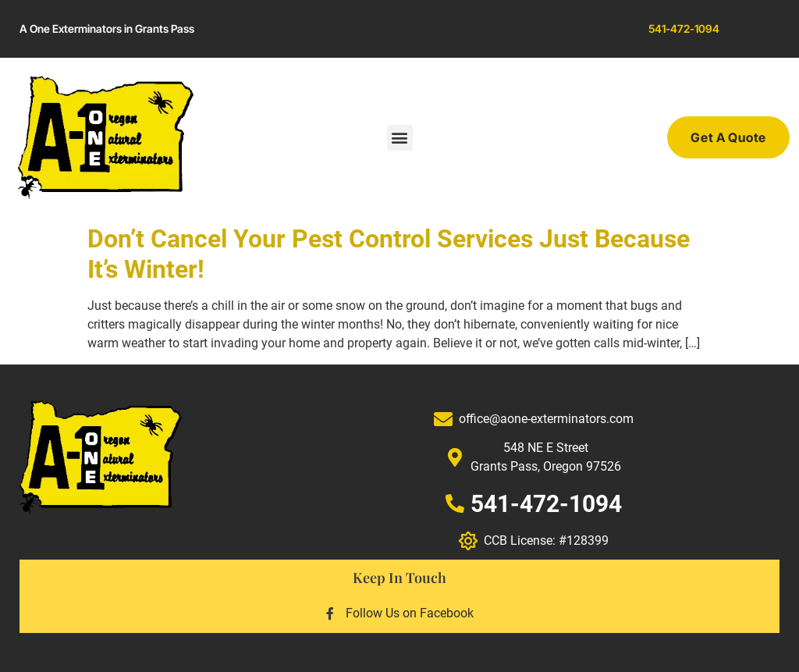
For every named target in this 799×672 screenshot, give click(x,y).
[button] (400, 138)
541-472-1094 (684, 28)
